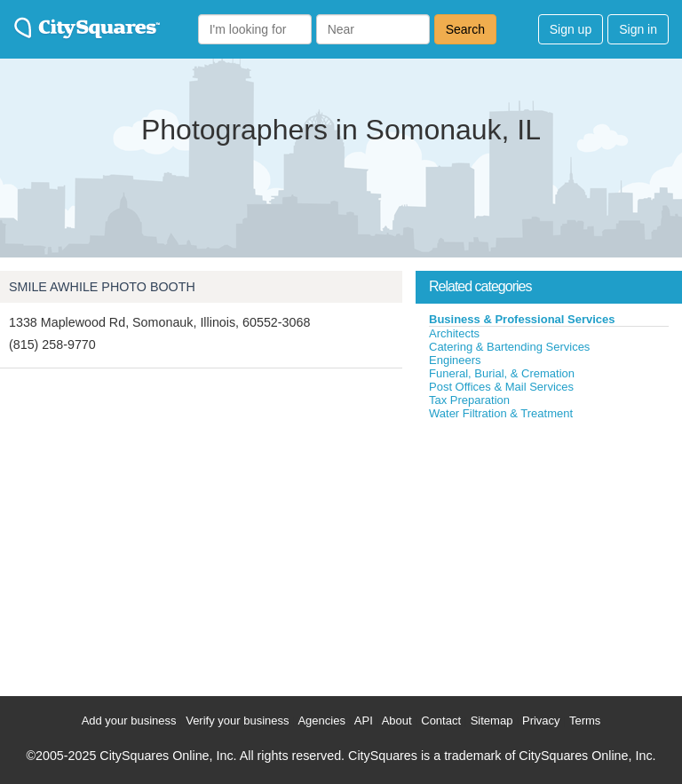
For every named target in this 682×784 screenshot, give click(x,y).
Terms (585, 721)
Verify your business (237, 721)
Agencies (321, 721)
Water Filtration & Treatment (501, 413)
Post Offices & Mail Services (501, 387)
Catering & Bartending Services (509, 347)
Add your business (129, 721)
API (364, 721)
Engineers (455, 360)
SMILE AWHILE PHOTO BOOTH (102, 287)
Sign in (638, 29)
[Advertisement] (549, 554)
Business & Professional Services (522, 319)
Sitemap (492, 721)
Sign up (571, 29)
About (397, 721)
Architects (454, 333)
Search (465, 29)
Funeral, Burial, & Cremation (502, 373)
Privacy (541, 721)
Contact (441, 721)
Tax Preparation (469, 400)
